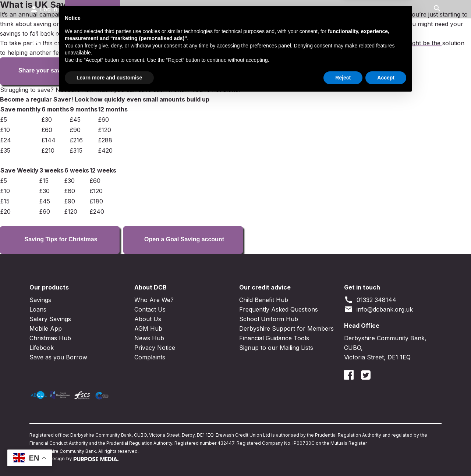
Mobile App (46, 328)
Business (287, 37)
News (399, 37)
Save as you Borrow (58, 357)
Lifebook (42, 348)
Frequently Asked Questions (279, 309)
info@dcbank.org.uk (378, 309)
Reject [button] (343, 456)
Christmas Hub (50, 338)
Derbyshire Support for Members (286, 328)
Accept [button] (386, 456)
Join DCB (92, 9)
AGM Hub (148, 328)
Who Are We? (154, 300)
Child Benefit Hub (264, 300)
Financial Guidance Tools (274, 338)
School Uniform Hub (269, 319)
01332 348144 (370, 300)
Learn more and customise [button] (109, 456)
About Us (148, 319)
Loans (223, 37)
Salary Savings (50, 319)
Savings (168, 37)
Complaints (150, 357)
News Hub (149, 338)
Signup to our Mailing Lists (276, 348)
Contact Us (349, 37)
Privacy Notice (155, 348)
